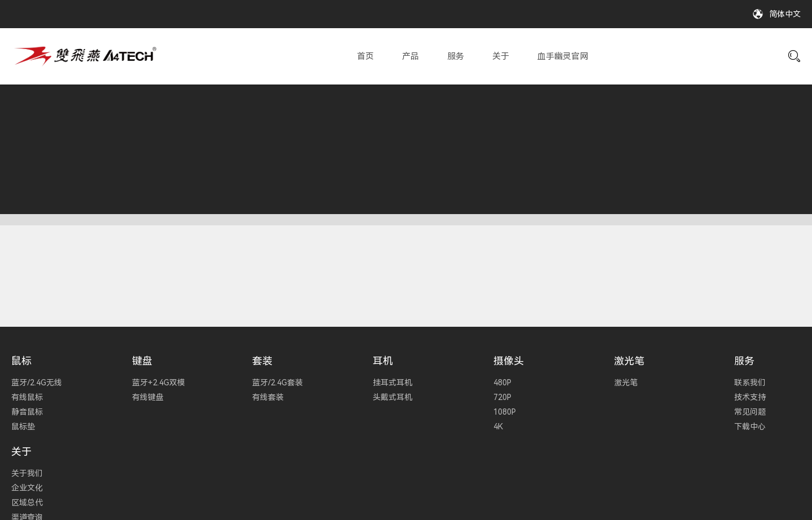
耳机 (383, 361)
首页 (365, 56)
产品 (411, 56)
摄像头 (509, 361)
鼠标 (21, 361)
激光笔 (629, 361)
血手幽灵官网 (563, 56)
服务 (456, 56)
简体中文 (785, 14)
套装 (262, 361)
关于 (501, 56)
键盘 (142, 361)
